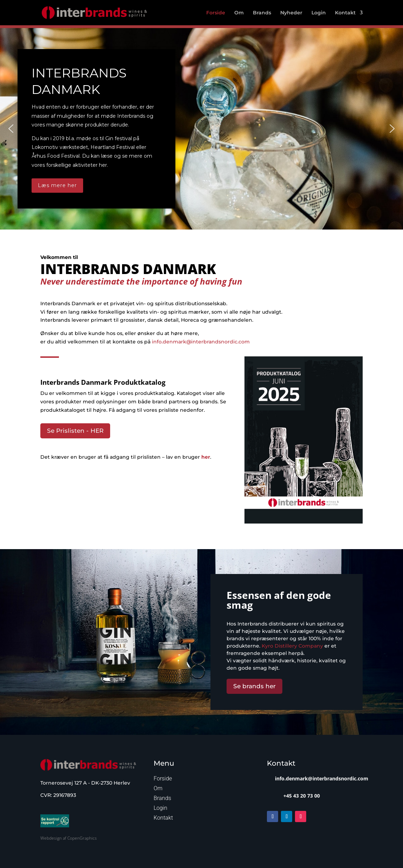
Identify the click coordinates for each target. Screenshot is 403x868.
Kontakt (345, 13)
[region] (201, 129)
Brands (262, 13)
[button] (11, 129)
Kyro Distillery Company (292, 646)
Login (319, 13)
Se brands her (254, 686)
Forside (216, 13)
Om (239, 13)
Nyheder (291, 13)
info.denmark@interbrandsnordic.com (201, 342)
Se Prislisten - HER (75, 431)
